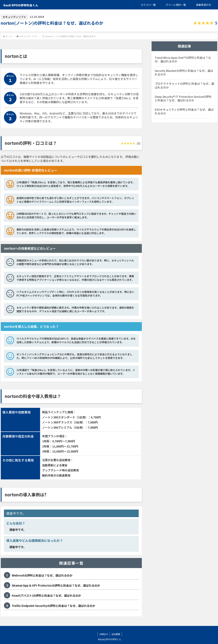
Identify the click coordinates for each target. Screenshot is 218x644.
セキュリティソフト (14, 17)
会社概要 (116, 634)
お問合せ (104, 634)
